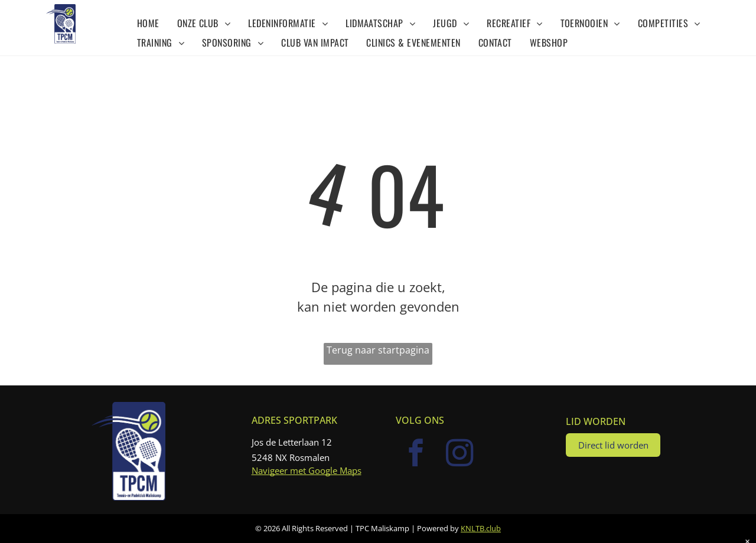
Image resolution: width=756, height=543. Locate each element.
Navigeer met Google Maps (307, 470)
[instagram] (460, 455)
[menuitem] (148, 22)
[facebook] (416, 455)
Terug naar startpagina (378, 350)
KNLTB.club (481, 528)
